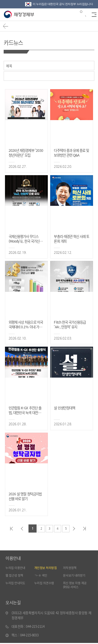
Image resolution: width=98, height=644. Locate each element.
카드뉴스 (14, 42)
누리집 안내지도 (16, 584)
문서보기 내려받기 (75, 576)
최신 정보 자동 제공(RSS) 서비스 (76, 586)
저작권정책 (70, 568)
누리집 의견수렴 (45, 584)
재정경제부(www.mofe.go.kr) (20, 15)
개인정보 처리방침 (47, 568)
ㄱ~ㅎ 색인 (41, 576)
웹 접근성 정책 (15, 576)
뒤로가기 (6, 27)
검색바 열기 (83, 14)
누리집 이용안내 (16, 568)
